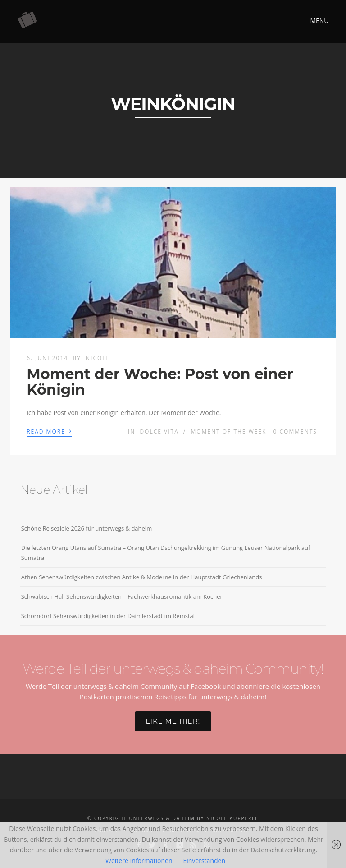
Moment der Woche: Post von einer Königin (160, 382)
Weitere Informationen (139, 861)
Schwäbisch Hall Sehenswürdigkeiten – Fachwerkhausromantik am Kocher (122, 596)
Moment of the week (228, 432)
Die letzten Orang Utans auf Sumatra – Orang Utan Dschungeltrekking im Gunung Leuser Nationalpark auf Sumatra (166, 553)
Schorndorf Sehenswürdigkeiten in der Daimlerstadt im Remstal (108, 616)
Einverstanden (204, 861)
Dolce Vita (159, 432)
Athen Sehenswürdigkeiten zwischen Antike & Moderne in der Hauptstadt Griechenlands (142, 577)
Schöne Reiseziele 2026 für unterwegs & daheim (87, 528)
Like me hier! (173, 721)
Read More (49, 431)
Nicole (98, 358)
